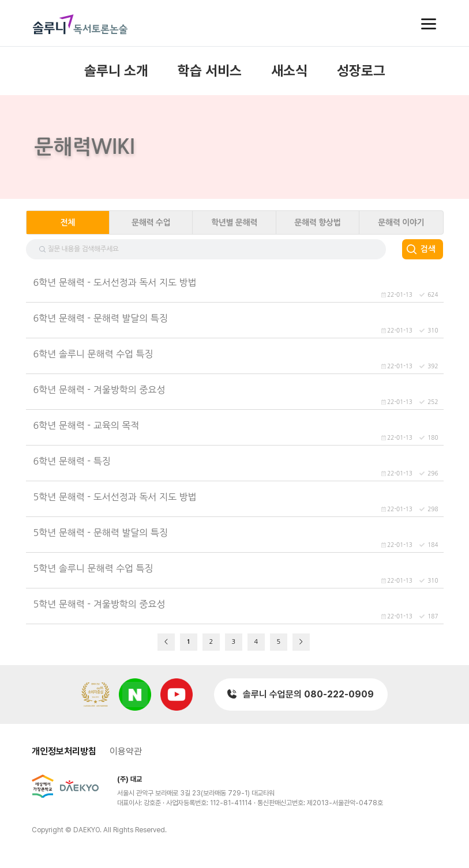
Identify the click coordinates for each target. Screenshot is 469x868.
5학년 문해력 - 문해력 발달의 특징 (101, 533)
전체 (67, 222)
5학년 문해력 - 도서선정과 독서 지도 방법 (115, 497)
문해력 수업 (151, 222)
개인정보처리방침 (64, 751)
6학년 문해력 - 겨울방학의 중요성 (100, 390)
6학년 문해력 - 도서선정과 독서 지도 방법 (115, 282)
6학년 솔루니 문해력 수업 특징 (93, 354)
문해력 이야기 (401, 222)
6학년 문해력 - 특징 (72, 461)
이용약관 (126, 751)
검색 (427, 249)
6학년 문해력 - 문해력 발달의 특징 (101, 318)
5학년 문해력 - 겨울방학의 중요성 (100, 604)
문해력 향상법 (317, 222)
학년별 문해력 (234, 222)
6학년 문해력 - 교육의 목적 (87, 425)
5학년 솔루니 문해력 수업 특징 (93, 568)
